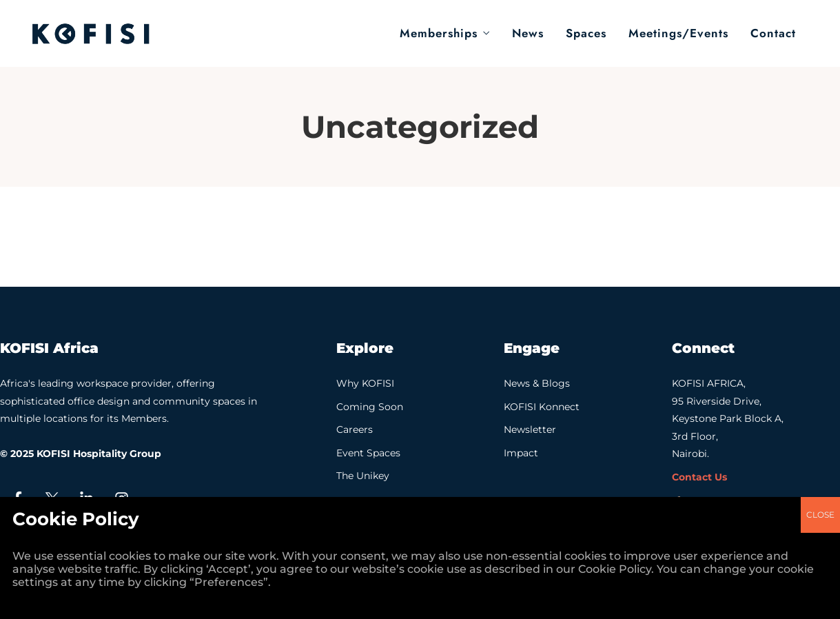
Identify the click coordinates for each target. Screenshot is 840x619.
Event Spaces (368, 453)
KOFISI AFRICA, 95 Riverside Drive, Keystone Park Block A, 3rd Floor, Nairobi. (728, 418)
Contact (773, 33)
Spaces (586, 33)
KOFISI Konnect (542, 407)
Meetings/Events (678, 33)
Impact (521, 453)
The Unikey (363, 476)
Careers (355, 429)
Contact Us (699, 477)
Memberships (439, 33)
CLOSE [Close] (820, 220)
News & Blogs (537, 383)
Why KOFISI (365, 383)
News (528, 33)
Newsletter (530, 429)
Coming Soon (370, 407)
